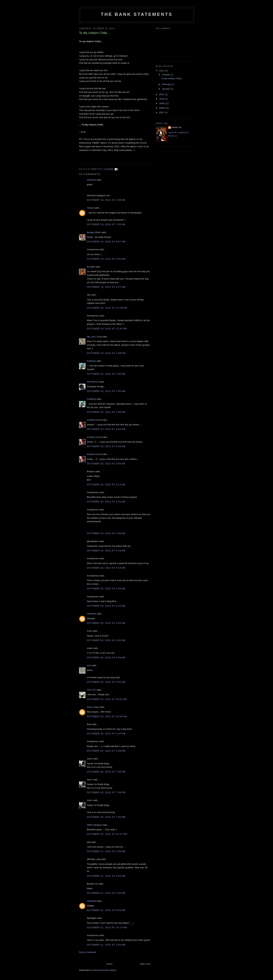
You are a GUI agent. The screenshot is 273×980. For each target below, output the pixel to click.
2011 (162, 94)
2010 (162, 99)
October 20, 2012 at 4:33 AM (106, 606)
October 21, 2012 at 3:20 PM (106, 945)
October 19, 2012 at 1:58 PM (106, 353)
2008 (162, 108)
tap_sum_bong (94, 337)
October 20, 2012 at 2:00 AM (106, 374)
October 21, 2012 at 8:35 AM (106, 910)
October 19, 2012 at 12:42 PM (107, 329)
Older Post (145, 964)
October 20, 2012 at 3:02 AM (106, 429)
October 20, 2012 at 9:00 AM (106, 682)
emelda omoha (94, 420)
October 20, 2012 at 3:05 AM (106, 464)
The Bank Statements (137, 14)
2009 (162, 103)
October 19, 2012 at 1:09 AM (106, 200)
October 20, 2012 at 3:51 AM (106, 502)
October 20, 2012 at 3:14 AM (106, 485)
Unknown (92, 614)
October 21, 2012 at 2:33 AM (106, 851)
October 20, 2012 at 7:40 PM (106, 817)
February (167, 84)
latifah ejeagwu (94, 825)
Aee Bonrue (93, 382)
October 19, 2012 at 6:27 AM (106, 287)
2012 (162, 71)
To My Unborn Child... (172, 79)
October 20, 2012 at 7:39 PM (106, 772)
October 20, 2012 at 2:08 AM (106, 412)
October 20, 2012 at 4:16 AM (106, 551)
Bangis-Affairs (94, 232)
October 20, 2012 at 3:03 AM (106, 446)
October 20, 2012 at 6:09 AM (106, 658)
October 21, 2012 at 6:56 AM (106, 893)
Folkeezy (91, 361)
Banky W (176, 127)
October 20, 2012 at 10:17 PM (107, 834)
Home (109, 964)
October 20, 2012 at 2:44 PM (106, 734)
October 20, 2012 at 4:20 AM (106, 589)
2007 (162, 112)
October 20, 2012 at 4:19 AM (106, 568)
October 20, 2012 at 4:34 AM (106, 623)
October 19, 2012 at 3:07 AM (106, 242)
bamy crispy (93, 707)
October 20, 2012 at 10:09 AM (107, 716)
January (166, 89)
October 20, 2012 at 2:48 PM (106, 751)
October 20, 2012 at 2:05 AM (106, 391)
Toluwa (90, 208)
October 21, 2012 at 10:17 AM (107, 927)
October (166, 75)
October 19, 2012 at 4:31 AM (106, 259)
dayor (90, 759)
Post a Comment (87, 952)
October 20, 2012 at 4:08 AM (106, 533)
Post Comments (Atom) (105, 970)
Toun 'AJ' (91, 690)
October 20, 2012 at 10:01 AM (107, 699)
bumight (91, 267)
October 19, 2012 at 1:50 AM (106, 224)
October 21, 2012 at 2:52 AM (106, 876)
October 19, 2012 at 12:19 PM (107, 308)
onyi (89, 665)
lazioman (91, 180)
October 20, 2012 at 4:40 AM (106, 640)
